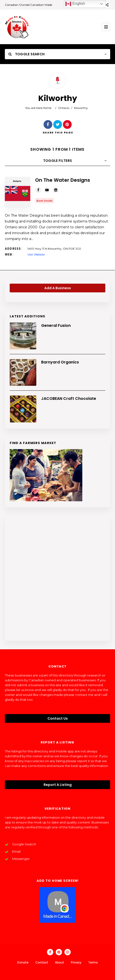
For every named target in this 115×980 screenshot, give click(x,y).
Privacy (76, 962)
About (60, 962)
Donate (23, 962)
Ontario (64, 108)
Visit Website (36, 254)
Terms (93, 962)
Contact (42, 962)
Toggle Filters (58, 161)
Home (47, 108)
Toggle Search (27, 54)
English (75, 4)
